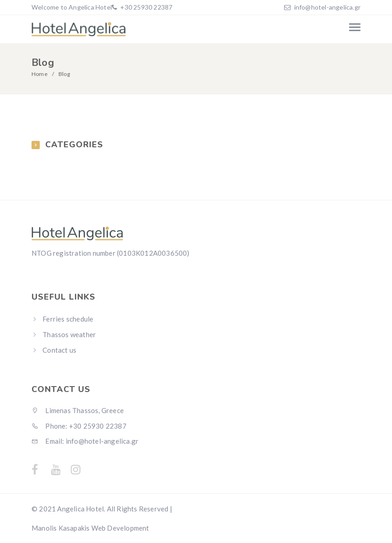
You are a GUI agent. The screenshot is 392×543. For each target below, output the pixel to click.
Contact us (59, 350)
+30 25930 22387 (146, 7)
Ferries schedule (68, 319)
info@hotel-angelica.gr (327, 7)
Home (40, 74)
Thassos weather (69, 334)
